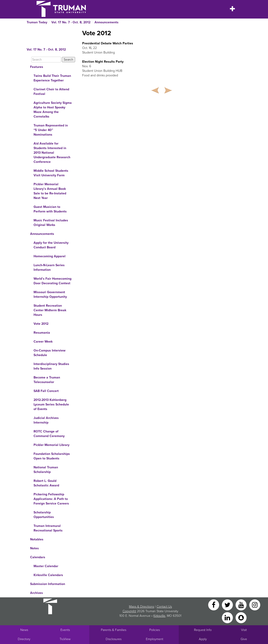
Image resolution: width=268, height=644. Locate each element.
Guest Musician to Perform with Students (50, 209)
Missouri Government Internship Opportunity (50, 294)
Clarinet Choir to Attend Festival (51, 92)
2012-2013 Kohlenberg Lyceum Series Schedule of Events (51, 404)
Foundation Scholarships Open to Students (52, 456)
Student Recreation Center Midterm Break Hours (50, 310)
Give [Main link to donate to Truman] (244, 639)
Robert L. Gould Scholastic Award (46, 483)
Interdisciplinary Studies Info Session (51, 366)
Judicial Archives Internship (46, 420)
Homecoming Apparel (50, 256)
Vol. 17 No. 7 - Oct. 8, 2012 (71, 22)
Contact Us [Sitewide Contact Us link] (164, 607)
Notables (37, 539)
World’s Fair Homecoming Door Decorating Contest (53, 281)
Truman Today (37, 22)
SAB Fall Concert (46, 391)
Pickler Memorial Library (51, 445)
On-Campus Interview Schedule (50, 353)
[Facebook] (214, 605)
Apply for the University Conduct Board (51, 245)
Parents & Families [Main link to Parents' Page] (114, 630)
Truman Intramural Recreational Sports (48, 528)
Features (37, 67)
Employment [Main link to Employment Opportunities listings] (155, 639)
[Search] (46, 60)
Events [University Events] (65, 630)
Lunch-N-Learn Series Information (49, 267)
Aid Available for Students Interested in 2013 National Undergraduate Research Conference (52, 153)
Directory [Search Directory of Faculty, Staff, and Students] (24, 639)
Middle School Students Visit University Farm (51, 173)
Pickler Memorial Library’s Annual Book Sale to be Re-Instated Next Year (50, 191)
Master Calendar (46, 566)
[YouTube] (242, 605)
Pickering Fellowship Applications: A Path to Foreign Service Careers (51, 499)
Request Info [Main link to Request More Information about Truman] (203, 630)
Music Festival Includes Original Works (51, 223)
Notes (34, 548)
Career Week (43, 342)
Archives (37, 593)
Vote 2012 (41, 324)
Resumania (42, 333)
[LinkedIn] (228, 617)
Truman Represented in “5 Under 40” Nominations (51, 130)
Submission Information (48, 584)
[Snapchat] (241, 617)
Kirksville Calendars (48, 575)
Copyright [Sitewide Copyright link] (129, 611)
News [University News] (24, 630)
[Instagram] (255, 605)
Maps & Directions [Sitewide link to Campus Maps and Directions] (142, 607)
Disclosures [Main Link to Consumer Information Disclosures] (114, 639)
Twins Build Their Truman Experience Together (52, 78)
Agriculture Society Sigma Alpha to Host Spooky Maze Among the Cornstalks (53, 110)
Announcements (106, 22)
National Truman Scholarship (46, 470)
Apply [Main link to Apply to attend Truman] (203, 639)
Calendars (38, 557)
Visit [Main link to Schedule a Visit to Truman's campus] (244, 630)
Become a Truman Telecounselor (47, 380)
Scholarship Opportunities (44, 515)
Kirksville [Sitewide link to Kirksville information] (159, 616)
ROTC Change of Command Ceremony (49, 434)
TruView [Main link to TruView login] (65, 639)
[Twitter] (228, 605)
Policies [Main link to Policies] (155, 630)
